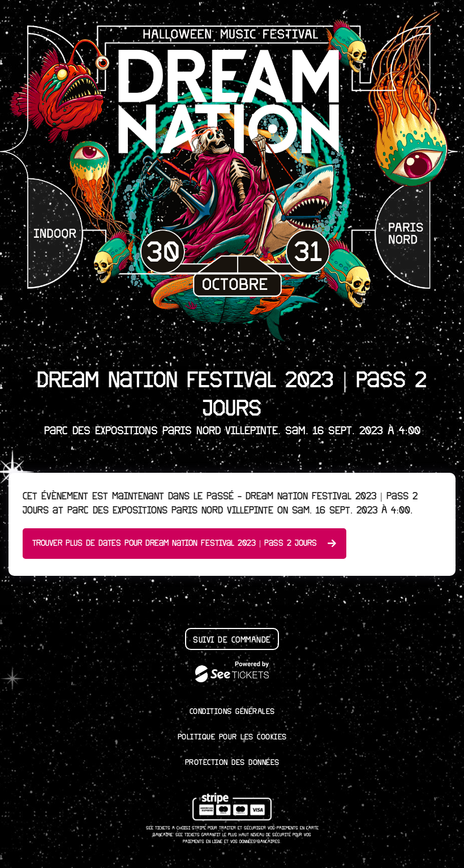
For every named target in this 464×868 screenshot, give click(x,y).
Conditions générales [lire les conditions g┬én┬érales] (232, 712)
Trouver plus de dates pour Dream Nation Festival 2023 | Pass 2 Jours (184, 543)
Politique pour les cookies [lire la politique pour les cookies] (232, 737)
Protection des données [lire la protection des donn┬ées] (232, 763)
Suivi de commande (232, 640)
